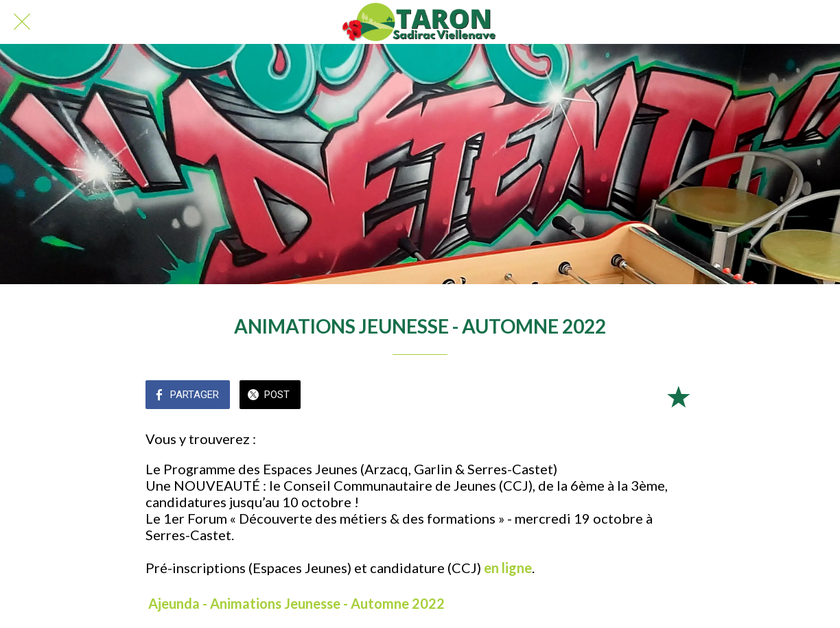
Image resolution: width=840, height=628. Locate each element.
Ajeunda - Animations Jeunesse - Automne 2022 (296, 603)
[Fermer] (22, 22)
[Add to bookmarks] (678, 396)
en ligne (508, 568)
